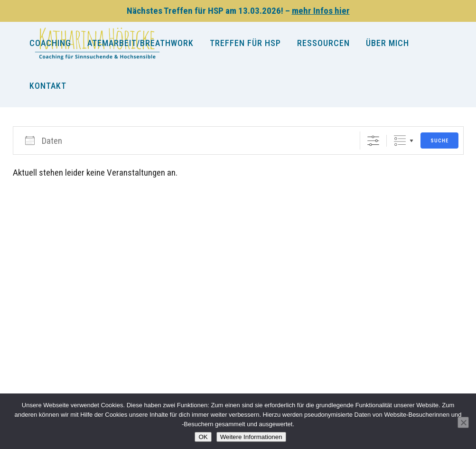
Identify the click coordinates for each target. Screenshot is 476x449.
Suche (439, 141)
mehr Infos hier (321, 11)
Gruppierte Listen (400, 141)
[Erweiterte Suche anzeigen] (373, 141)
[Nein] (463, 422)
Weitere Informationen (251, 437)
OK (203, 437)
